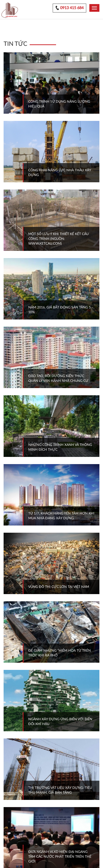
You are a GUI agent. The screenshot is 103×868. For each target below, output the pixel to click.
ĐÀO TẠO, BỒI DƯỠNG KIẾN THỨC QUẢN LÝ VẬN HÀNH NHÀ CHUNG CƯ (58, 378)
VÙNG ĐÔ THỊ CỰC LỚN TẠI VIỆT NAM (59, 587)
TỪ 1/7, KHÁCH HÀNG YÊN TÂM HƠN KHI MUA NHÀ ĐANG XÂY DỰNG (61, 516)
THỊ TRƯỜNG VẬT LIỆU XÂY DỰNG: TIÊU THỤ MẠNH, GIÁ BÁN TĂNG (60, 790)
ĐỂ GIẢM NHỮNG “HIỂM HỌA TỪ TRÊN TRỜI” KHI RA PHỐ (60, 653)
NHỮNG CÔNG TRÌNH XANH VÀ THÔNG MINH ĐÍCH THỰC (60, 447)
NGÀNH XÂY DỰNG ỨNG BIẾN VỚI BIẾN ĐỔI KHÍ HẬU (60, 722)
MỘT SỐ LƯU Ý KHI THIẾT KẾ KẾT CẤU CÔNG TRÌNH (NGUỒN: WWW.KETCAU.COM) (58, 239)
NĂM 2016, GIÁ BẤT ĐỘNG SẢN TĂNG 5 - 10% (61, 310)
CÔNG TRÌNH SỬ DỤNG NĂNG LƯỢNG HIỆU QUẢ (59, 104)
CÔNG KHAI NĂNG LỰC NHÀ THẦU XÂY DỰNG (60, 173)
